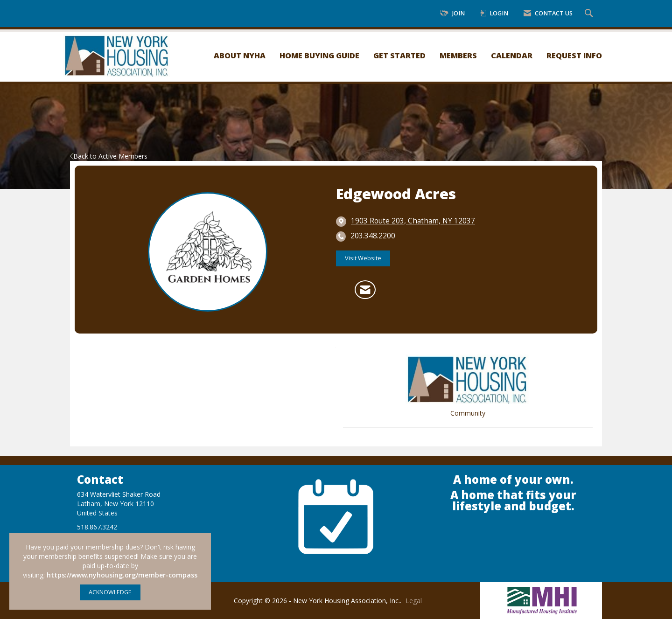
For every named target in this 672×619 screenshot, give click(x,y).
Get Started (399, 55)
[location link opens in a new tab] (413, 221)
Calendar (512, 55)
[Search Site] (590, 14)
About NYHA (240, 55)
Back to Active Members (109, 156)
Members (458, 55)
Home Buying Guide (319, 55)
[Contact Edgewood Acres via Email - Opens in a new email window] (365, 290)
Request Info (574, 55)
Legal (414, 601)
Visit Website (363, 258)
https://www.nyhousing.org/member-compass (122, 575)
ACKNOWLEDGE (110, 592)
